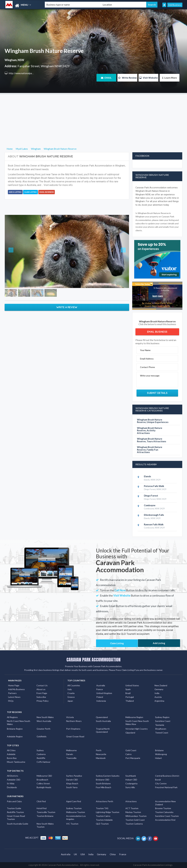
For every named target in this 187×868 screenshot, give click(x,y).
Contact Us (42, 685)
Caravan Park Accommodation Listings (153, 865)
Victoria (70, 717)
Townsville (71, 758)
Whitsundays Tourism (136, 816)
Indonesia (101, 701)
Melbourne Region (134, 717)
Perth (99, 750)
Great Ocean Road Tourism (16, 818)
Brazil (128, 693)
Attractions (131, 801)
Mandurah (101, 758)
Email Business (47, 192)
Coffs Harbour (43, 762)
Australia (101, 685)
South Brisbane (103, 783)
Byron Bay (12, 758)
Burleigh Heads (44, 787)
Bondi (158, 780)
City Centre (161, 783)
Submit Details (157, 393)
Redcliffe (41, 758)
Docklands (12, 787)
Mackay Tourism (133, 812)
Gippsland (130, 733)
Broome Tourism (163, 808)
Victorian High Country (137, 729)
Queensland (102, 717)
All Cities (11, 750)
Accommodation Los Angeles (76, 818)
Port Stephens (73, 729)
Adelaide (11, 754)
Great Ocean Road (75, 736)
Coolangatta (131, 783)
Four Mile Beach (104, 787)
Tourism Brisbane (45, 816)
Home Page (14, 685)
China (113, 854)
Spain (128, 689)
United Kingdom (104, 693)
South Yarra (72, 787)
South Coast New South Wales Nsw (137, 723)
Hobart (159, 758)
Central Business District (167, 776)
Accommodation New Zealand (165, 803)
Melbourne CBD (44, 776)
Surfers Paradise (74, 776)
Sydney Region (162, 717)
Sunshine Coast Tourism (167, 816)
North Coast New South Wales (19, 723)
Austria (158, 697)
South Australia (103, 721)
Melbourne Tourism (76, 812)
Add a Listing (15, 192)
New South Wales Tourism (45, 825)
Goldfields (42, 736)
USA (83, 854)
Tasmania (160, 725)
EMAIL (106, 78)
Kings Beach (72, 783)
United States (132, 685)
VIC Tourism (72, 824)
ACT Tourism (132, 808)
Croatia (71, 693)
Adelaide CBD (14, 780)
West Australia (44, 721)
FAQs (11, 701)
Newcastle (101, 754)
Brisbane (159, 750)
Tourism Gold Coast (135, 820)
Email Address (147, 359)
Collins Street (43, 783)
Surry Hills (130, 787)
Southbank (131, 776)
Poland (100, 697)
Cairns (129, 754)
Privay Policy (42, 701)
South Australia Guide (18, 824)
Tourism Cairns (103, 816)
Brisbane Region (15, 729)
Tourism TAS (102, 808)
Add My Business (16, 689)
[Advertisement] (94, 116)
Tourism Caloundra (164, 812)
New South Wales (45, 717)
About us (41, 689)
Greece (71, 697)
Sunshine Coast (163, 721)
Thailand (130, 701)
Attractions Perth (105, 801)
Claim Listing (30, 192)
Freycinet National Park (166, 787)
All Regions (12, 717)
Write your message (150, 376)
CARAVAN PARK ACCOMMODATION (93, 660)
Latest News (14, 697)
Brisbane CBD (103, 780)
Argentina (159, 701)
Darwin (70, 754)
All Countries (74, 685)
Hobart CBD (131, 780)
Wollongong (161, 754)
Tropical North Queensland (103, 730)
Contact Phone (147, 367)
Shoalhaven (161, 729)
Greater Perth (43, 729)
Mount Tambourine (16, 762)
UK (75, 854)
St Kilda (11, 783)
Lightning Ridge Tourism (108, 812)
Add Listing (159, 643)
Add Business (175, 5)
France (100, 689)
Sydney (40, 750)
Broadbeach (42, 780)
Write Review (127, 78)
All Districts (13, 776)
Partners (12, 693)
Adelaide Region (15, 736)
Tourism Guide (14, 808)
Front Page (42, 693)
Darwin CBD (72, 780)
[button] (14, 251)
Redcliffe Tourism (15, 812)
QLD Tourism (102, 824)
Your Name (145, 350)
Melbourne (71, 750)
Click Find (41, 801)
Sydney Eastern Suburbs (108, 776)
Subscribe (41, 697)
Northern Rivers (74, 721)
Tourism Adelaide (104, 820)
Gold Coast (131, 750)
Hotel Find (42, 808)
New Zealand (161, 685)
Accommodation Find (165, 820)
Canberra (41, 754)
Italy (70, 689)
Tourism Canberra (134, 824)
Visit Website (148, 78)
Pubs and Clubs (14, 801)
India (157, 693)
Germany (159, 689)
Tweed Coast (162, 733)
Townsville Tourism (46, 812)
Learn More (170, 78)
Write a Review (67, 307)
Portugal (130, 697)
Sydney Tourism (74, 808)
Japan (70, 701)
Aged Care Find (74, 801)
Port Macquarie (133, 758)
